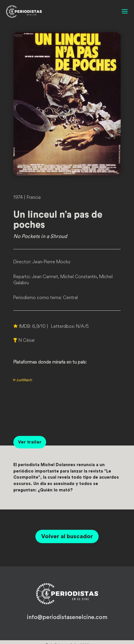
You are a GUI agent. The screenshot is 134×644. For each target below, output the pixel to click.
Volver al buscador (67, 536)
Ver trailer (30, 442)
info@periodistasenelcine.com (67, 617)
